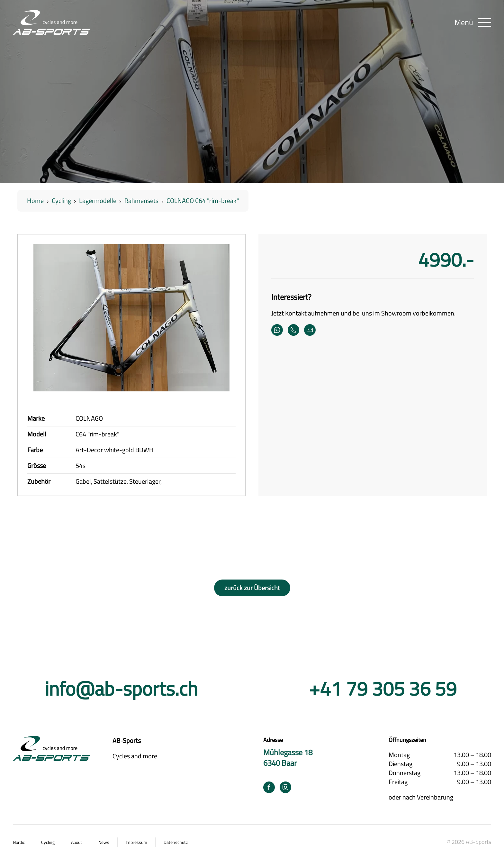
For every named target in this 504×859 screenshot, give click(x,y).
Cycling (48, 842)
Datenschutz (176, 842)
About (76, 842)
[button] (473, 23)
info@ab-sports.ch (121, 688)
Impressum (136, 842)
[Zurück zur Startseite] (51, 23)
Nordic (19, 842)
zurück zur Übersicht (252, 588)
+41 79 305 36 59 (383, 688)
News (104, 842)
